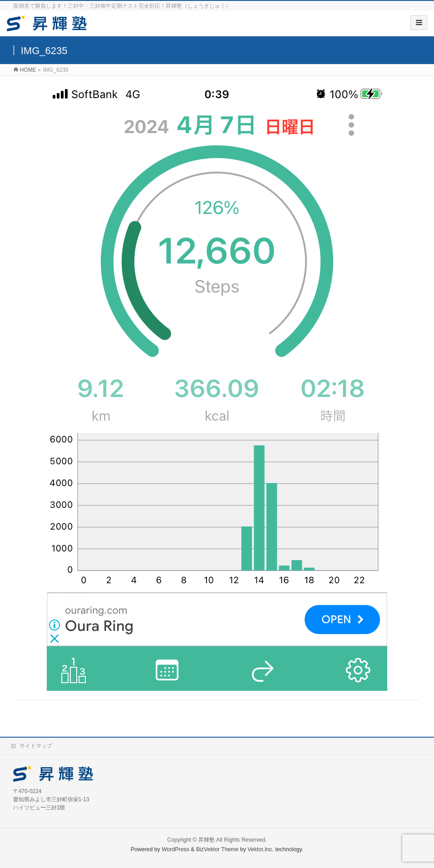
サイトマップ (36, 746)
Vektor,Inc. (261, 849)
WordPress (175, 849)
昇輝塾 (207, 840)
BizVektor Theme (217, 849)
